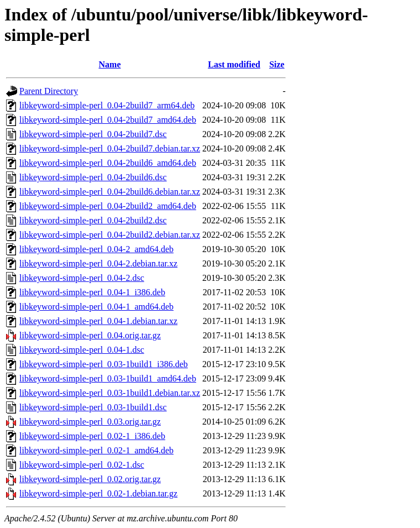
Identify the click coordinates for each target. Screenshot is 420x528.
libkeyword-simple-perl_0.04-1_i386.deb (92, 292)
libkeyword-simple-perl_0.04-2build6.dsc (93, 177)
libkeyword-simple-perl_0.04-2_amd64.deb (96, 249)
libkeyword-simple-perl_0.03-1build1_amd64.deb (108, 378)
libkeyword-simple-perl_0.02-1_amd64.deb (96, 450)
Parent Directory (49, 91)
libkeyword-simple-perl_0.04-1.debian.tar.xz (98, 321)
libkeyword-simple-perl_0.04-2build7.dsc (93, 134)
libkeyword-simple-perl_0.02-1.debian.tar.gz (98, 493)
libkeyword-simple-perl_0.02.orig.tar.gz (90, 479)
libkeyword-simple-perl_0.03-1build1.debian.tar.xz (110, 393)
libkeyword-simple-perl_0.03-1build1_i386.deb (104, 364)
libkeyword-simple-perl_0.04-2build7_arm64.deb (107, 105)
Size (277, 64)
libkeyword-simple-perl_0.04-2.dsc (82, 278)
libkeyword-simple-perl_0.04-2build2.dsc (93, 220)
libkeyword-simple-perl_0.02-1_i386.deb (92, 436)
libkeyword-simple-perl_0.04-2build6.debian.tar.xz (110, 192)
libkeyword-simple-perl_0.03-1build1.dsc (93, 407)
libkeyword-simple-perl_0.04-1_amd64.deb (96, 307)
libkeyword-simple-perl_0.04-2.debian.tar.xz (98, 263)
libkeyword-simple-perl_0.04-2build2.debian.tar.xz (110, 235)
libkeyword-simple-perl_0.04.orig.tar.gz (90, 335)
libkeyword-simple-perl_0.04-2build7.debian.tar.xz (110, 148)
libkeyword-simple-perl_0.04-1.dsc (82, 350)
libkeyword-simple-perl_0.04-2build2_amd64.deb (108, 206)
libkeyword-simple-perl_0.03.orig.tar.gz (90, 422)
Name (110, 64)
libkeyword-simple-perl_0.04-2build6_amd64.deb (108, 163)
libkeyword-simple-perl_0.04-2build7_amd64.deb (108, 120)
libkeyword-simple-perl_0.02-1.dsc (82, 465)
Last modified (234, 64)
